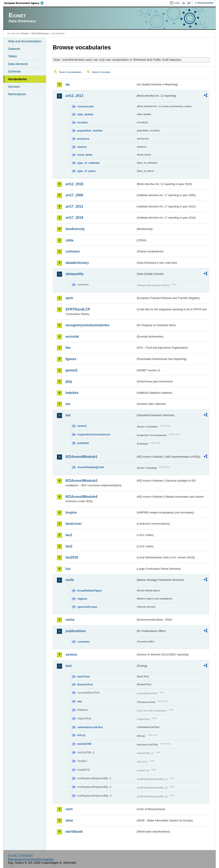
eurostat (72, 336)
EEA (25, 3)
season (82, 147)
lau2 (69, 546)
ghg (69, 381)
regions (82, 599)
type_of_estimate (88, 163)
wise (69, 820)
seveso (71, 654)
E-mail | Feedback (21, 855)
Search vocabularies (70, 72)
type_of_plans (86, 171)
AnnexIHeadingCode (91, 467)
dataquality (74, 274)
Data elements (18, 64)
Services (14, 87)
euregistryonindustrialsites (87, 325)
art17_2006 (74, 195)
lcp (68, 569)
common (73, 251)
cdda (69, 240)
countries (83, 642)
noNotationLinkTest (90, 727)
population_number (90, 131)
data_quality (85, 114)
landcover (74, 524)
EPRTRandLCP (78, 309)
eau (80, 701)
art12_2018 (74, 184)
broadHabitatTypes (90, 591)
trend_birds (85, 155)
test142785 (84, 744)
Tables (12, 56)
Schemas (14, 71)
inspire (71, 512)
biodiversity (75, 229)
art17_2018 (74, 218)
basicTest (83, 677)
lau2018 (72, 557)
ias (68, 404)
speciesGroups (87, 607)
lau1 (69, 535)
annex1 (82, 426)
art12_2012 (74, 96)
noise (70, 620)
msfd (70, 580)
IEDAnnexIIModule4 (81, 497)
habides (72, 393)
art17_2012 (74, 206)
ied (68, 415)
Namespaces (17, 94)
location (82, 122)
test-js (81, 735)
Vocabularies (17, 79)
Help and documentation (25, 41)
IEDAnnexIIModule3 (81, 481)
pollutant (83, 443)
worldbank (74, 832)
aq (67, 84)
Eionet (25, 33)
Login (177, 3)
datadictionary (77, 263)
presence (83, 139)
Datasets (14, 49)
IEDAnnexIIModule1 (81, 457)
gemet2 (71, 370)
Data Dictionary (40, 33)
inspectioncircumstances (94, 434)
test (68, 666)
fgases (71, 359)
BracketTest (85, 684)
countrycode (85, 106)
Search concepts (101, 72)
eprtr (69, 298)
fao (68, 348)
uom (69, 809)
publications (75, 631)
